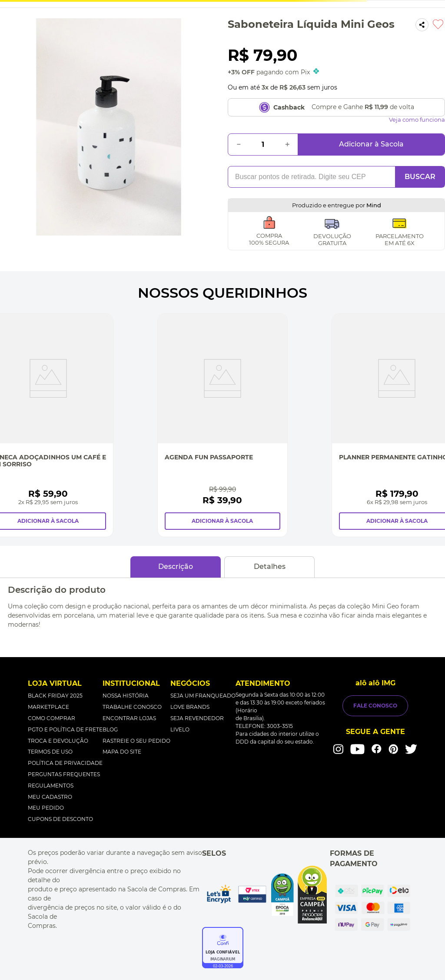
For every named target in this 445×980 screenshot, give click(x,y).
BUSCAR (420, 177)
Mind (374, 205)
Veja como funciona (417, 120)
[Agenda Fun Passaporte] (222, 425)
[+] (287, 145)
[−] (239, 145)
